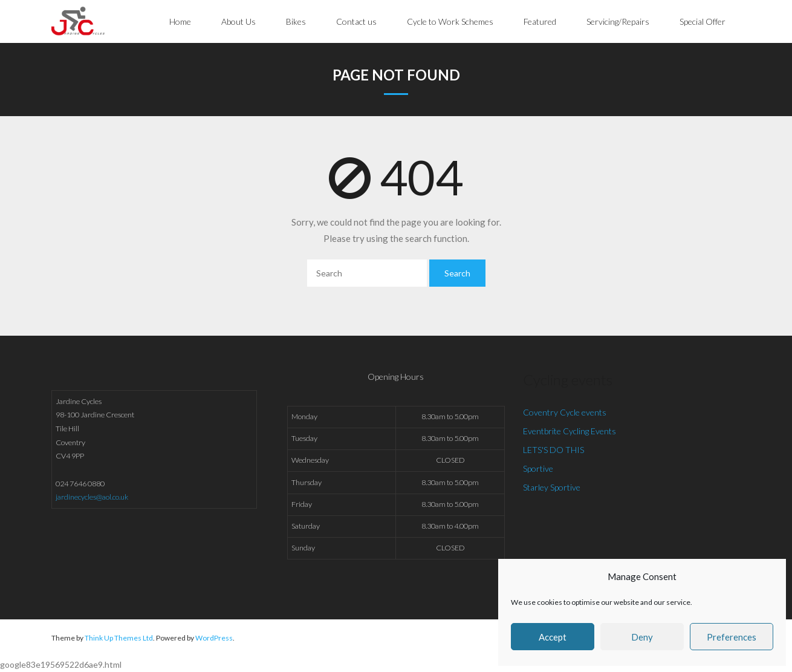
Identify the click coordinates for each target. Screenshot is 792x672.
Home (180, 21)
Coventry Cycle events (565, 412)
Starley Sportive (552, 487)
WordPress (214, 638)
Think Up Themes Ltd (119, 638)
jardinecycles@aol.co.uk (92, 497)
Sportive (538, 468)
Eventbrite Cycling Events (570, 431)
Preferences (732, 637)
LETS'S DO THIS (553, 450)
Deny (642, 637)
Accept (553, 637)
